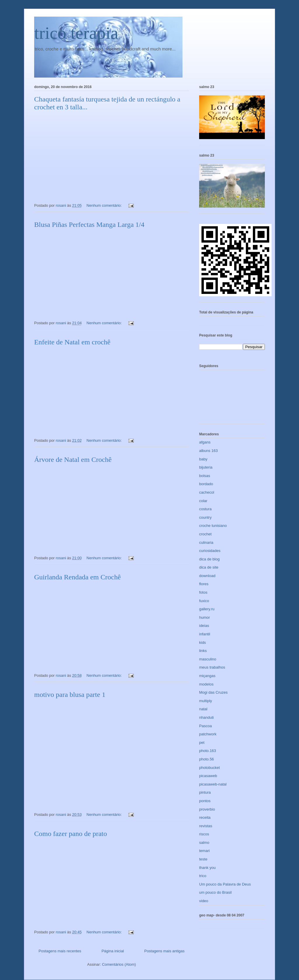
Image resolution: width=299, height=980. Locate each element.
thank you (207, 868)
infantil (205, 634)
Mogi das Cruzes (213, 692)
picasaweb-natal (213, 784)
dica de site (209, 567)
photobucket (210, 768)
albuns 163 (208, 451)
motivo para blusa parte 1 (70, 695)
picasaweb (208, 776)
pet (202, 743)
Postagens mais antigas (164, 951)
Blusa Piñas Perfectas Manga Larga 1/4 (89, 225)
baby (203, 459)
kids (202, 642)
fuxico (204, 601)
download (207, 576)
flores (204, 584)
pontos (205, 801)
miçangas (207, 676)
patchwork (208, 734)
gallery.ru (207, 609)
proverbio (207, 809)
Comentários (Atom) (119, 964)
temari (204, 851)
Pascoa (205, 726)
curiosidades (210, 551)
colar (203, 501)
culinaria (206, 542)
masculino (208, 659)
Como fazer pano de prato (71, 834)
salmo (204, 843)
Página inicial (113, 951)
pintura (205, 792)
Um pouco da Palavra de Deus (225, 884)
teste (203, 859)
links (203, 651)
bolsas (205, 476)
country (205, 517)
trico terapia (76, 33)
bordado (206, 484)
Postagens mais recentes (60, 951)
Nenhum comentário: (105, 205)
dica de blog (209, 559)
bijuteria (206, 467)
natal (203, 709)
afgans (205, 442)
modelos (206, 684)
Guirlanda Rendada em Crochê (78, 577)
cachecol (207, 492)
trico (203, 876)
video (204, 901)
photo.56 (207, 759)
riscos (204, 834)
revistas (206, 826)
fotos (203, 592)
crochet (205, 534)
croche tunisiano (213, 526)
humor (205, 617)
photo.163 (208, 751)
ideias (204, 626)
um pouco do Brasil (215, 892)
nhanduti (206, 717)
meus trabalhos (212, 667)
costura (205, 509)
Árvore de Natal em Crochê (73, 460)
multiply (206, 701)
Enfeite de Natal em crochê (72, 342)
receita (205, 817)
